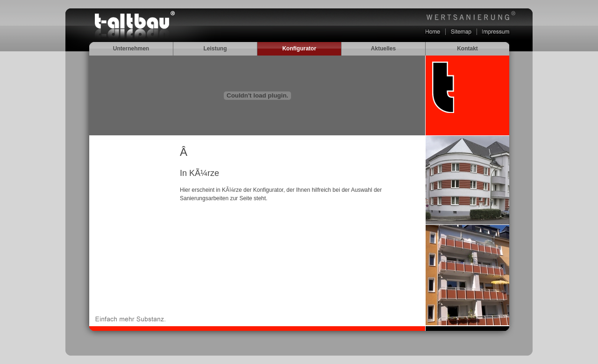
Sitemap (461, 32)
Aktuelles (383, 49)
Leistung (215, 49)
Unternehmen (131, 49)
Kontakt (467, 49)
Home (433, 32)
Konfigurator (299, 49)
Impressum (496, 32)
